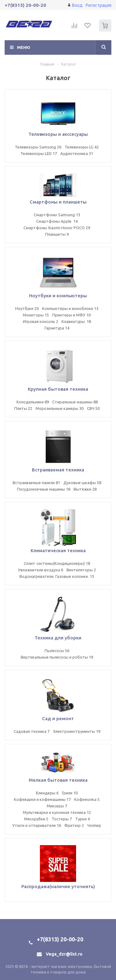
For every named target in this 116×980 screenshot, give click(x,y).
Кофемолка (87, 799)
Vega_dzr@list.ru (64, 954)
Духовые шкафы (82, 483)
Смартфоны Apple (57, 221)
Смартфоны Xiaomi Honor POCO (57, 228)
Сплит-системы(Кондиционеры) (57, 563)
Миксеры (57, 806)
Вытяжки (85, 489)
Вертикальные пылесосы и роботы (57, 657)
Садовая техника (32, 731)
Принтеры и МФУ (71, 315)
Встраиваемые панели (36, 483)
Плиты (23, 408)
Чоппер (94, 825)
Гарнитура (57, 328)
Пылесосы (57, 651)
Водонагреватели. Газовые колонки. (57, 576)
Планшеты (57, 234)
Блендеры (47, 793)
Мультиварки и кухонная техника (57, 812)
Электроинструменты (77, 731)
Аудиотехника (77, 153)
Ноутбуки (27, 308)
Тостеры (62, 819)
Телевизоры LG (82, 147)
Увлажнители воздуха (41, 570)
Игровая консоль (41, 321)
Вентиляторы (81, 570)
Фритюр (74, 825)
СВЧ (93, 408)
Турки (82, 819)
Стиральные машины (75, 402)
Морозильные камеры (60, 408)
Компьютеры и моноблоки (70, 308)
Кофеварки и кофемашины (42, 799)
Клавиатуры (76, 321)
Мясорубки (36, 819)
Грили (70, 793)
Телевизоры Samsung (38, 147)
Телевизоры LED (39, 153)
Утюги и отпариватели (37, 825)
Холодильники (32, 402)
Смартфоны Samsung (57, 215)
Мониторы (36, 315)
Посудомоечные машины (44, 489)
